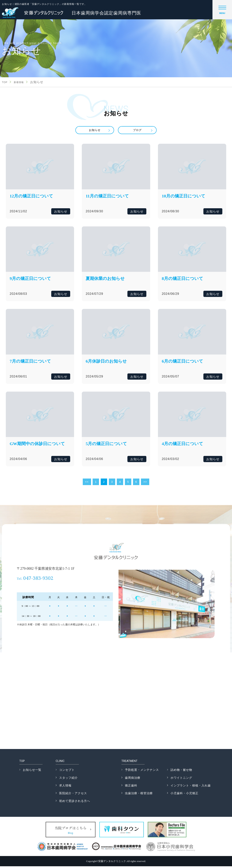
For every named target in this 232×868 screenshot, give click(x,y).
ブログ (137, 131)
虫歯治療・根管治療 (139, 795)
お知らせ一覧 (32, 772)
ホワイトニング (181, 779)
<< (86, 483)
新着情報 (22, 82)
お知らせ (95, 131)
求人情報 (65, 787)
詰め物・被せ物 (181, 772)
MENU (222, 11)
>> (146, 483)
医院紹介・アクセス (73, 795)
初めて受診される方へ (75, 803)
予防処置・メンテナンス (142, 772)
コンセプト (67, 772)
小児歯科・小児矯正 (184, 795)
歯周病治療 (133, 779)
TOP (5, 82)
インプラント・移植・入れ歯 (191, 787)
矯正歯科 (131, 787)
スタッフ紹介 (68, 779)
